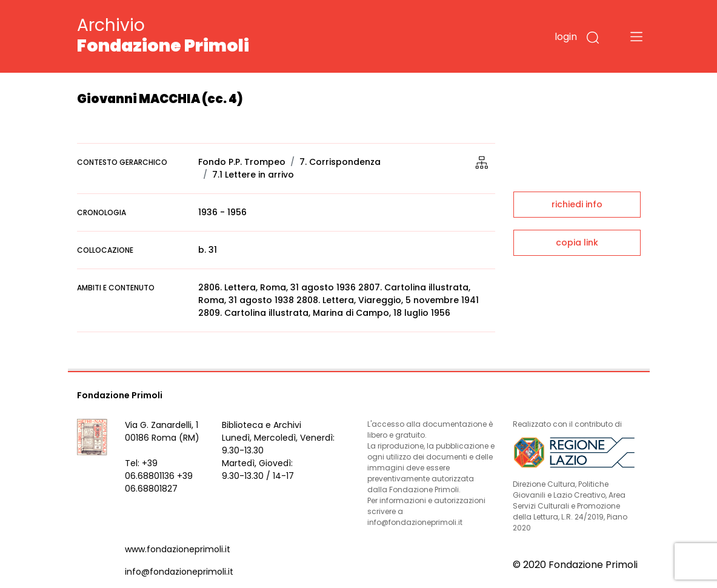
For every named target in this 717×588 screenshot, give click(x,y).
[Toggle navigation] (636, 36)
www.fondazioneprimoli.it (178, 549)
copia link (577, 242)
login (566, 37)
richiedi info (577, 204)
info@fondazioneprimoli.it (179, 572)
